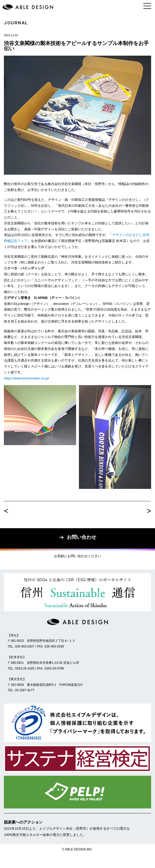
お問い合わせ (78, 537)
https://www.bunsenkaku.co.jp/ (27, 378)
